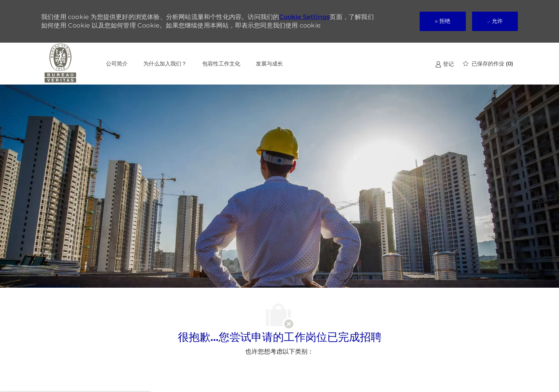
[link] (444, 64)
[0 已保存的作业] (488, 64)
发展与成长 (269, 64)
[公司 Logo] (61, 64)
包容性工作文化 (221, 64)
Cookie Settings (304, 17)
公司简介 (117, 64)
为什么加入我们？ (165, 64)
